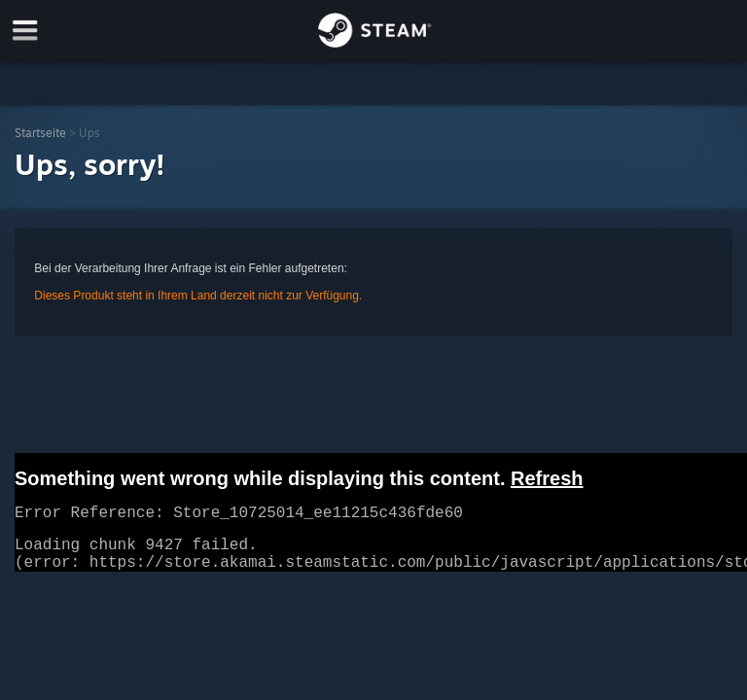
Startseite (40, 133)
